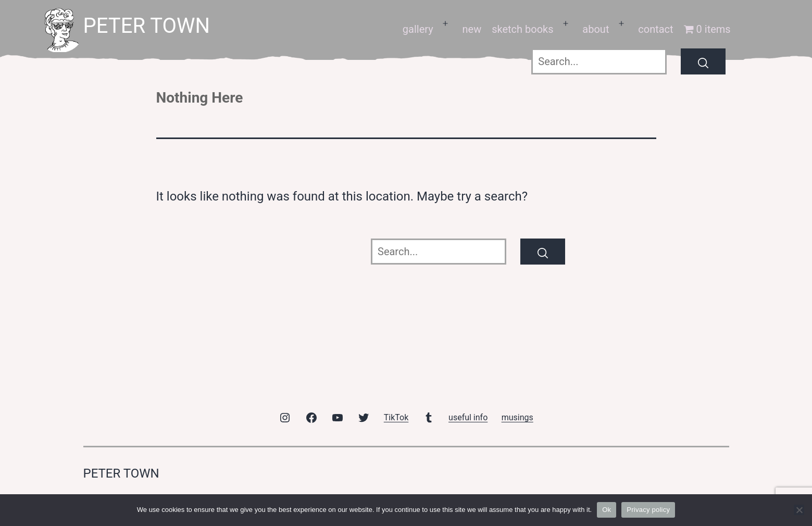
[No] (799, 510)
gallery (418, 29)
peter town (147, 26)
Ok (607, 510)
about (596, 29)
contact (655, 29)
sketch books (522, 29)
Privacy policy (648, 510)
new (472, 29)
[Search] (703, 61)
